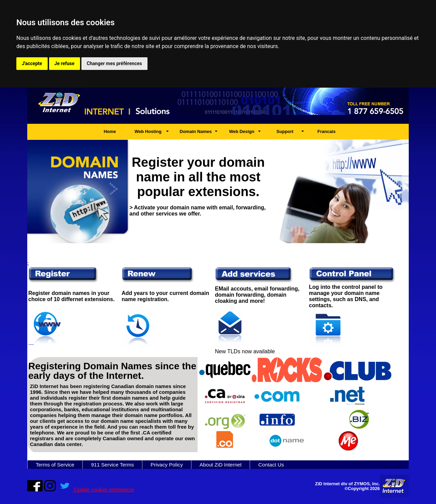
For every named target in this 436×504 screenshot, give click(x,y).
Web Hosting (148, 131)
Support (285, 131)
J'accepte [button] (32, 63)
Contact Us (271, 465)
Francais (326, 131)
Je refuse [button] (65, 63)
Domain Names (196, 131)
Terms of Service (55, 465)
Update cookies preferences (104, 490)
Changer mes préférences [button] (114, 63)
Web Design (242, 131)
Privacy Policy (167, 465)
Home (110, 131)
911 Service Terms (112, 465)
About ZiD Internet (221, 465)
